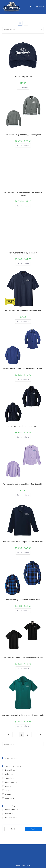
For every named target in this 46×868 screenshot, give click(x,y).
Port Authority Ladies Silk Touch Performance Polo (23, 715)
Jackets (8, 774)
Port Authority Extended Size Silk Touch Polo (23, 311)
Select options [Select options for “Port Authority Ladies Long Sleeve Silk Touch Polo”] (23, 553)
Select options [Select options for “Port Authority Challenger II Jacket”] (23, 264)
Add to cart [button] (23, 88)
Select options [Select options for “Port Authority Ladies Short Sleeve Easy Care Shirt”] (23, 668)
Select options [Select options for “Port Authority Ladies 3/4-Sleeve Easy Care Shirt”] (23, 379)
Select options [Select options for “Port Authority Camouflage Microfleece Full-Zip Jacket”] (23, 206)
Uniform (8, 814)
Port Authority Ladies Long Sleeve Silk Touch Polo (23, 542)
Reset (13, 829)
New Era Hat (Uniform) (23, 77)
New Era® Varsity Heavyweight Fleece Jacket (23, 135)
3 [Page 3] (28, 735)
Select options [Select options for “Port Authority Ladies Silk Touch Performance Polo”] (23, 726)
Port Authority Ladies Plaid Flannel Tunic (23, 600)
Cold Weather (10, 810)
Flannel (8, 794)
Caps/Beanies (10, 782)
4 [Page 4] (34, 735)
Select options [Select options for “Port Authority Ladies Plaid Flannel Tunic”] (23, 611)
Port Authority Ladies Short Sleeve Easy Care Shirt (23, 657)
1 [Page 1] (15, 735)
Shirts (7, 790)
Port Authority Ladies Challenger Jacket (23, 426)
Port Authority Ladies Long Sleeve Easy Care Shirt (23, 484)
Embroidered (10, 770)
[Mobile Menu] (39, 6)
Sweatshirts (10, 778)
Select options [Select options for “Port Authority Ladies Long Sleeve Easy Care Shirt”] (23, 495)
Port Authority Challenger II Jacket (23, 253)
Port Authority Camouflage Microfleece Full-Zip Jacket (23, 194)
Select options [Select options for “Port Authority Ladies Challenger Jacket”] (23, 437)
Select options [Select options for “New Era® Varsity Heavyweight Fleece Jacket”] (23, 146)
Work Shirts (10, 798)
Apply (33, 829)
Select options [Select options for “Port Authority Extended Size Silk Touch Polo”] (23, 321)
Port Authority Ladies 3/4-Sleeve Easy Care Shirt (23, 368)
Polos (7, 786)
